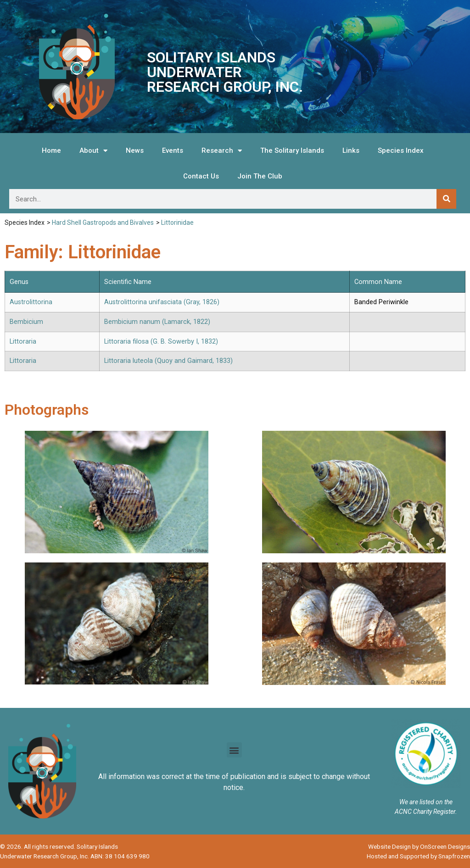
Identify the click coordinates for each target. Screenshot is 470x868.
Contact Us (201, 176)
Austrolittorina (31, 302)
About (93, 151)
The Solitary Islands (292, 150)
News (135, 150)
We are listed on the (426, 802)
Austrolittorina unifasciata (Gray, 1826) (162, 302)
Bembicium (26, 322)
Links (351, 150)
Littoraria (23, 342)
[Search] (446, 199)
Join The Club (260, 176)
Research (222, 151)
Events (173, 150)
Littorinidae (177, 223)
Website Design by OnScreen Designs (419, 846)
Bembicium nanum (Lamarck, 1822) (157, 322)
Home (51, 150)
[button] (234, 750)
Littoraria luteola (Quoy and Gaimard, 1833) (168, 361)
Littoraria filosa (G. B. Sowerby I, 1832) (161, 342)
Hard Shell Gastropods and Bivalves (103, 223)
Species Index (401, 150)
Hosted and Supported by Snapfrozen (418, 856)
